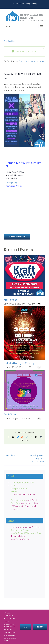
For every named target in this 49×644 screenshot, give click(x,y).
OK (25, 627)
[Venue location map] (24, 205)
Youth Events (32, 500)
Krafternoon (11, 300)
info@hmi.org (31, 4)
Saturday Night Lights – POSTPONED (37, 458)
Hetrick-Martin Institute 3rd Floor (24, 165)
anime (35, 503)
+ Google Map (11, 183)
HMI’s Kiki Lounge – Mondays (20, 363)
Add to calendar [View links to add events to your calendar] (17, 237)
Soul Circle (10, 414)
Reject (40, 627)
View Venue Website (14, 186)
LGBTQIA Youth (18, 506)
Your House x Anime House (23, 494)
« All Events (10, 41)
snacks (14, 509)
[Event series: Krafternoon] (39, 304)
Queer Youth (31, 506)
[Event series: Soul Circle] (39, 419)
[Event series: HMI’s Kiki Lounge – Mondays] (39, 367)
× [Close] (43, 48)
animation (26, 503)
